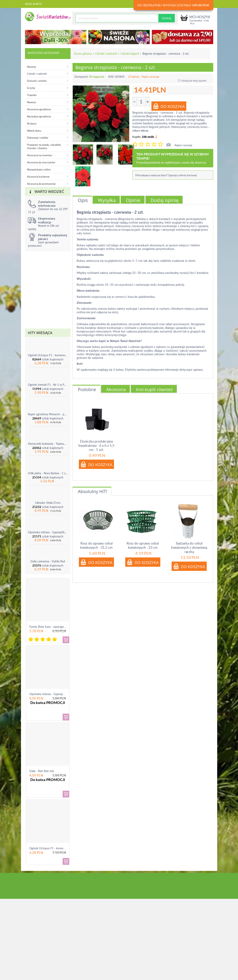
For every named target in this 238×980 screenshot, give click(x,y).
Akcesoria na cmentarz (40, 155)
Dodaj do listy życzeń (192, 81)
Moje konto (33, 4)
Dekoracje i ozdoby (38, 138)
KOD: (111, 77)
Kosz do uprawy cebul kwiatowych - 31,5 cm (96, 545)
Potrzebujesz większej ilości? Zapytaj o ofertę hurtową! (166, 175)
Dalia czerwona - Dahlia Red (48, 561)
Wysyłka (107, 200)
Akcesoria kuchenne (38, 177)
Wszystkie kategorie (43, 53)
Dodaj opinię (165, 200)
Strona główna (83, 54)
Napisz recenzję (151, 77)
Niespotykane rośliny (39, 170)
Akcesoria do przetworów (41, 184)
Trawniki (32, 95)
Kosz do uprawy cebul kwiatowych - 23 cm (143, 545)
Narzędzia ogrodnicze (39, 116)
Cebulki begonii (130, 54)
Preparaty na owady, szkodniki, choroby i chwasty (44, 146)
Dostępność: (82, 77)
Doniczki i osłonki (37, 81)
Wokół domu (34, 131)
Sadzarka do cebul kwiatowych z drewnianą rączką (189, 547)
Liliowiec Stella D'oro (48, 503)
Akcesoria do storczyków (41, 162)
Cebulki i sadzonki (106, 54)
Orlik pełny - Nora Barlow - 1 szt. (48, 473)
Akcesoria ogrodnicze (39, 109)
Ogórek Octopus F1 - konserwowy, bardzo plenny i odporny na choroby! (48, 355)
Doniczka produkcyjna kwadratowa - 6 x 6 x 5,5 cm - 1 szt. (96, 445)
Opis (83, 200)
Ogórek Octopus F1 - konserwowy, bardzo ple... (58, 848)
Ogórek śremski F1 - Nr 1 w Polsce (48, 385)
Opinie (133, 200)
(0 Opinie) (134, 77)
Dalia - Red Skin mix (42, 771)
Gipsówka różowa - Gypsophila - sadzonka (48, 532)
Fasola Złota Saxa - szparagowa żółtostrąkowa (57, 627)
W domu (32, 124)
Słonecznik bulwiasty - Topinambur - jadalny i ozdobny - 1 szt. (48, 444)
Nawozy (32, 102)
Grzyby (31, 88)
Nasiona (31, 67)
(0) (169, 145)
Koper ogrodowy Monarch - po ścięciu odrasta (48, 414)
